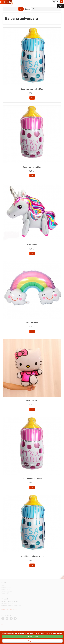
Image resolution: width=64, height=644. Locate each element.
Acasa (3, 586)
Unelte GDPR (5, 593)
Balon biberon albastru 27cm (32, 89)
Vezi (32, 98)
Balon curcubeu (32, 323)
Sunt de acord (33, 637)
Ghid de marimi (6, 588)
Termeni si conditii (7, 592)
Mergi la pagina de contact (9, 610)
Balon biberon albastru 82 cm (32, 556)
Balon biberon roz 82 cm (32, 478)
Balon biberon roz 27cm (32, 167)
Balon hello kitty (32, 400)
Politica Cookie (6, 590)
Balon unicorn (32, 245)
